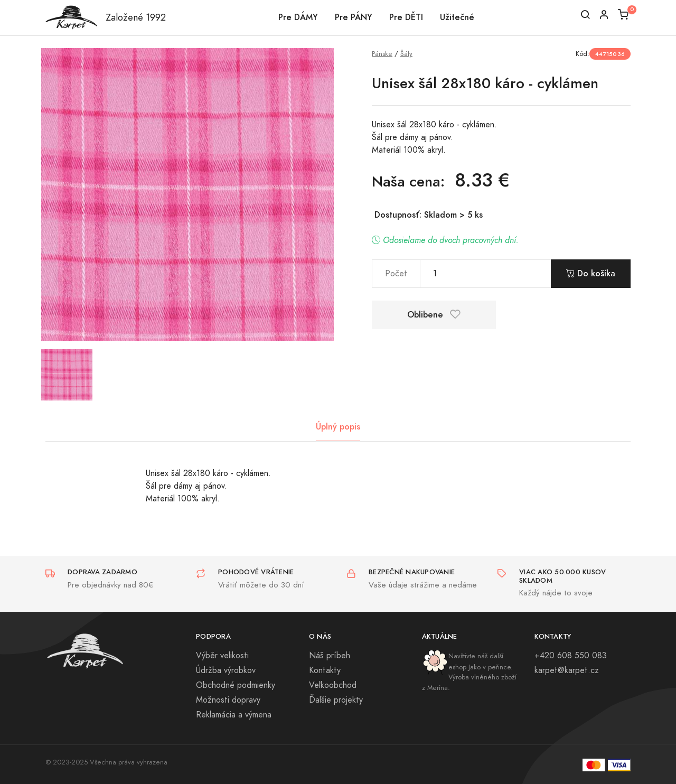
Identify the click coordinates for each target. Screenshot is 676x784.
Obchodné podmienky (236, 685)
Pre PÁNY (354, 17)
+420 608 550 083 (571, 656)
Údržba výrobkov (226, 670)
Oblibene (434, 315)
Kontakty (325, 670)
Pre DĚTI (406, 17)
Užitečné (457, 17)
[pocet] (486, 274)
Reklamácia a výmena (234, 715)
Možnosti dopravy (228, 700)
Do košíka (591, 273)
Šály (406, 54)
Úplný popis (338, 427)
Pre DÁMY (298, 17)
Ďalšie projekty (336, 700)
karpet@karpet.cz (567, 670)
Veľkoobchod (333, 685)
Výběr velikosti (222, 656)
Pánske (382, 54)
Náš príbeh (330, 656)
